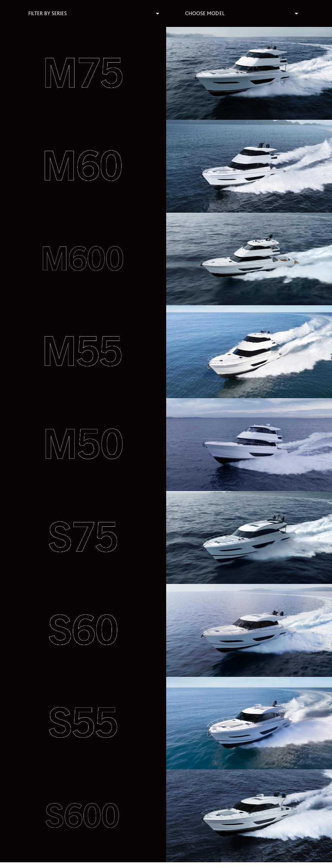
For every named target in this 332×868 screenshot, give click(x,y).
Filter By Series (48, 13)
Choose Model (205, 13)
